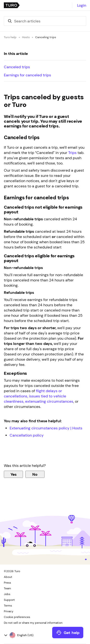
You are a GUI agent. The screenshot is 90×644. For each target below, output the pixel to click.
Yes (14, 474)
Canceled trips (17, 67)
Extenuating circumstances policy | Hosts (46, 428)
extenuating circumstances (49, 401)
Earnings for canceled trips (27, 75)
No (35, 474)
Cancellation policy (27, 435)
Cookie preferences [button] (17, 617)
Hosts (26, 37)
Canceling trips (46, 37)
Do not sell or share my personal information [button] (33, 623)
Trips (72, 153)
